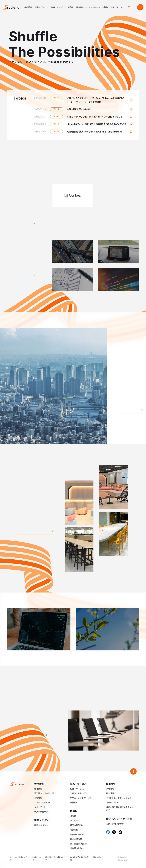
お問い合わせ (116, 7)
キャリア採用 (112, 802)
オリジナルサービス (79, 793)
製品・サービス (58, 7)
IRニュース (75, 821)
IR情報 (70, 7)
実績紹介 (74, 802)
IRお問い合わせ (77, 848)
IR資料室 (74, 830)
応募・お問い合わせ (115, 824)
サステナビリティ (42, 812)
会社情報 (28, 7)
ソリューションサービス (81, 798)
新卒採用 (110, 793)
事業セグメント (42, 7)
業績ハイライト (77, 834)
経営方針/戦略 (76, 825)
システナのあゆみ (42, 802)
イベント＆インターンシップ (119, 798)
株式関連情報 (76, 839)
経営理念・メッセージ (44, 793)
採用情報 (80, 7)
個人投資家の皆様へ (79, 844)
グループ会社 (40, 807)
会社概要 (38, 798)
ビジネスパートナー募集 (97, 7)
